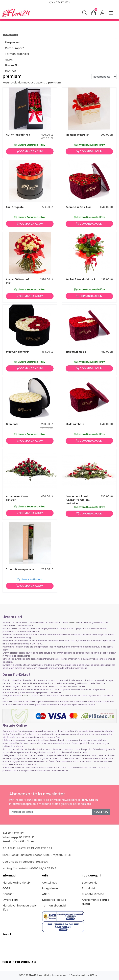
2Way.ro (95, 975)
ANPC (46, 894)
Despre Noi (12, 42)
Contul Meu (50, 883)
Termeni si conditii (17, 54)
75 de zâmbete (75, 424)
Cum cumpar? (15, 48)
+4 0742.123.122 (61, 3)
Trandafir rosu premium (21, 569)
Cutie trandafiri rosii (19, 135)
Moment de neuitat (78, 135)
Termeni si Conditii (54, 906)
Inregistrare (50, 888)
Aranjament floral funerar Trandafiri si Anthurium (78, 500)
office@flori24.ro (23, 841)
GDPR (9, 60)
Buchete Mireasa (93, 894)
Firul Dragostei (15, 207)
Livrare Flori (13, 65)
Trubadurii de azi (76, 352)
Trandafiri (88, 888)
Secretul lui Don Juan (79, 207)
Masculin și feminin (18, 352)
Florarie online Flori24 (17, 883)
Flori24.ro (73, 622)
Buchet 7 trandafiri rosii (80, 279)
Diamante (12, 424)
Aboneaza (101, 812)
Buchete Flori (91, 883)
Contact (11, 71)
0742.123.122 (16, 833)
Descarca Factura (54, 900)
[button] (102, 13)
